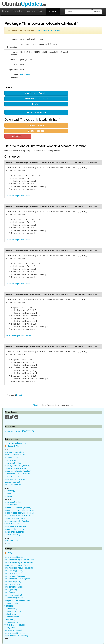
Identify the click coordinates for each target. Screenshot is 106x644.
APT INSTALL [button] (18, 136)
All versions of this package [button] (36, 99)
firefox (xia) (9, 606)
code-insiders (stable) (14, 598)
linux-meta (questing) (13, 573)
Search (97, 12)
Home (5, 11)
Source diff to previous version (18, 196)
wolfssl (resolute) (12, 477)
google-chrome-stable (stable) (17, 600)
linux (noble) (10, 592)
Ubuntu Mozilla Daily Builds (48, 30)
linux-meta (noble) (12, 584)
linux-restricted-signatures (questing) (20, 560)
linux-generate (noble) (14, 587)
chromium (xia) (11, 609)
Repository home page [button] (36, 112)
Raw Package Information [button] (36, 93)
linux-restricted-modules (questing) (19, 568)
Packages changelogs (17, 443)
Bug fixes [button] (36, 104)
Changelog (17, 11)
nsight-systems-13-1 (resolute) (17, 466)
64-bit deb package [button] (36, 131)
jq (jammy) (9, 496)
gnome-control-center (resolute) (18, 471)
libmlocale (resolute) (13, 485)
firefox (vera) (10, 619)
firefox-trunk (25, 75)
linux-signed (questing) (14, 571)
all (9, 543)
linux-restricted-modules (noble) (18, 579)
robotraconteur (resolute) (15, 455)
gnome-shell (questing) (14, 529)
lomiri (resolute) (11, 460)
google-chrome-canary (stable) (17, 565)
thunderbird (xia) (11, 603)
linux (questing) (11, 590)
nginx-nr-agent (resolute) (15, 633)
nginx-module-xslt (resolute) (16, 636)
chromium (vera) (11, 622)
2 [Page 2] (17, 395)
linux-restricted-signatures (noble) (19, 562)
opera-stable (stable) (13, 630)
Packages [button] (53, 11)
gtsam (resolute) (11, 458)
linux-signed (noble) (13, 581)
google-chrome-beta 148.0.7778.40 (19, 431)
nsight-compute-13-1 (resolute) (17, 474)
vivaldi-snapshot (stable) (15, 625)
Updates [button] (30, 11)
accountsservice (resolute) (16, 479)
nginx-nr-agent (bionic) (14, 557)
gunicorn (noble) (11, 541)
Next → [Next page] (21, 395)
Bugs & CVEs (13, 446)
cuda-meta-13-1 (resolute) (16, 468)
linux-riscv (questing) (13, 595)
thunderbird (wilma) (13, 611)
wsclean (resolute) (12, 482)
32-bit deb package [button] (36, 125)
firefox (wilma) (10, 614)
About (35, 405)
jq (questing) (10, 491)
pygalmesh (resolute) (13, 463)
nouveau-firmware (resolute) (16, 452)
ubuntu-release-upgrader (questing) (19, 510)
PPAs (41, 11)
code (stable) (10, 628)
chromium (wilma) (12, 617)
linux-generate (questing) (15, 576)
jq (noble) (9, 493)
